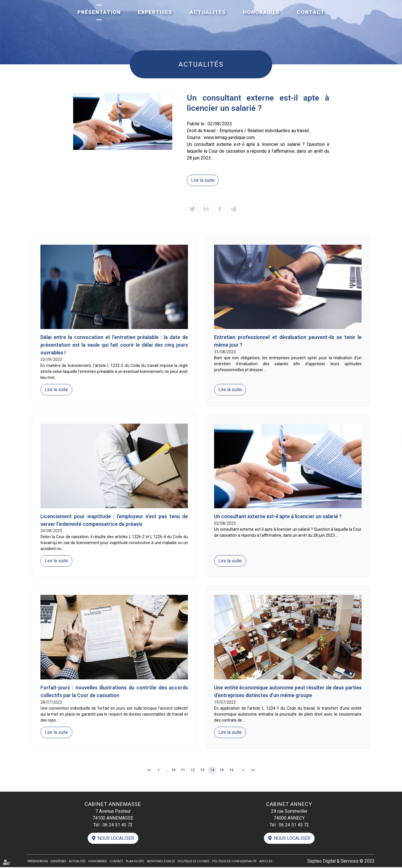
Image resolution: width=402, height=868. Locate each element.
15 (222, 771)
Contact (311, 12)
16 (231, 771)
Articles (266, 862)
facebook (391, 423)
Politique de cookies (193, 862)
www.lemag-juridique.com (229, 137)
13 (202, 771)
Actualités (208, 12)
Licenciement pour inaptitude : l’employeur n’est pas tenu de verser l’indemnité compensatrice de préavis (114, 520)
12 (193, 771)
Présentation (99, 12)
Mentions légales (161, 862)
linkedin (391, 434)
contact (391, 446)
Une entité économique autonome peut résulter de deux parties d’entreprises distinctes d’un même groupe (288, 692)
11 (183, 771)
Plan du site (135, 862)
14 (212, 771)
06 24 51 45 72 (118, 825)
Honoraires (261, 12)
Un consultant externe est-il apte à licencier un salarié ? (279, 517)
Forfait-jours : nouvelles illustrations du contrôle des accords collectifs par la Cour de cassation (114, 692)
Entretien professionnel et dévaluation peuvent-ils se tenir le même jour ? (288, 342)
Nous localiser (116, 839)
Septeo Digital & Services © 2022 (341, 862)
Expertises (155, 12)
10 (173, 771)
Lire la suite (203, 180)
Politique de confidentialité (234, 862)
